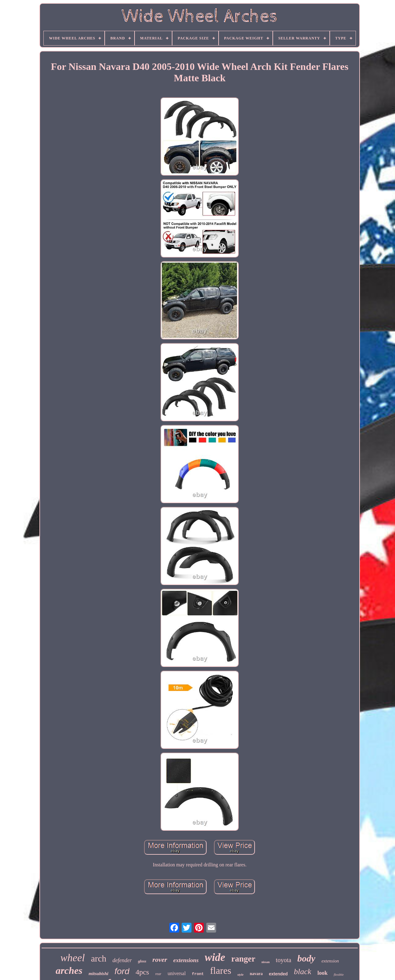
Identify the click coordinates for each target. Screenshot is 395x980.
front (198, 974)
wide (215, 957)
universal (177, 973)
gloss (142, 961)
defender (122, 960)
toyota (284, 960)
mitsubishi (99, 974)
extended (278, 974)
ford (122, 971)
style (240, 974)
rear (158, 974)
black (303, 972)
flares (221, 971)
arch (99, 958)
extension (330, 961)
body (306, 958)
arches (69, 970)
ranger (243, 959)
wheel (73, 958)
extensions (186, 960)
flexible (339, 974)
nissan (266, 962)
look (322, 973)
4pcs (142, 972)
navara (256, 974)
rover (160, 960)
